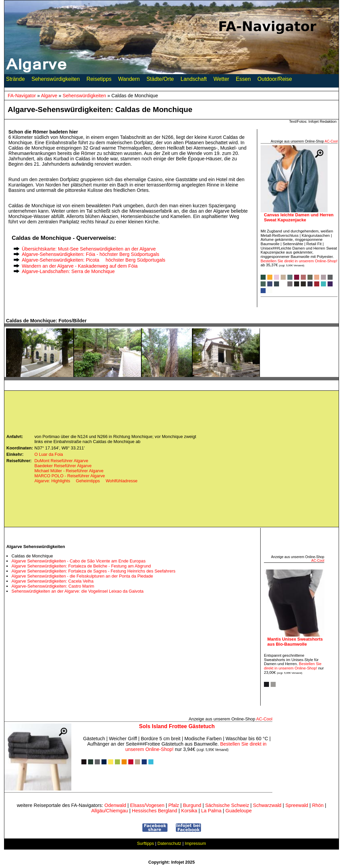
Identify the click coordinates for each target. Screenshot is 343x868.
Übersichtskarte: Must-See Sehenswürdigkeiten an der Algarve (89, 249)
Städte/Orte (160, 80)
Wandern (129, 80)
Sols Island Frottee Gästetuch (177, 726)
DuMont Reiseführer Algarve (61, 461)
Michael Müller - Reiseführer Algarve (69, 471)
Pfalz (174, 805)
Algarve (49, 96)
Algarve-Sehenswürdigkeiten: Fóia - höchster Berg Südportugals (90, 254)
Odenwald (115, 805)
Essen (243, 80)
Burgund (192, 805)
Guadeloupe (238, 811)
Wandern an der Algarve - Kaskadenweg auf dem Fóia (80, 266)
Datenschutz (169, 843)
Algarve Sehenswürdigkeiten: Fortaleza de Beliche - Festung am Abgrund (81, 566)
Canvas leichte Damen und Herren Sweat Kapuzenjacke (299, 217)
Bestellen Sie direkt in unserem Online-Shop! (299, 261)
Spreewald (297, 805)
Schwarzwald (267, 805)
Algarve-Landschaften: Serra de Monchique (68, 271)
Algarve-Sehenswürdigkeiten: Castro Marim (53, 586)
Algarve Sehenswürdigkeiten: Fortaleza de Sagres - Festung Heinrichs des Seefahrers (93, 571)
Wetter (221, 80)
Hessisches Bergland (155, 811)
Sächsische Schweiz (227, 805)
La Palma (212, 811)
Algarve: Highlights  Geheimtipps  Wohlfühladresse (86, 481)
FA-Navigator (22, 96)
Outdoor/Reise (275, 80)
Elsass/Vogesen (147, 805)
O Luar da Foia (49, 454)
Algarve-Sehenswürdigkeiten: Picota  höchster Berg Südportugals (94, 260)
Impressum (195, 843)
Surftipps (146, 843)
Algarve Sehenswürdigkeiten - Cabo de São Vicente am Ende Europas (78, 561)
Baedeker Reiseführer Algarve (63, 466)
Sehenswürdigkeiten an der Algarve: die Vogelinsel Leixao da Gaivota (77, 591)
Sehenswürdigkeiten (56, 80)
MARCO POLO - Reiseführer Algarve (70, 476)
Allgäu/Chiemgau (110, 811)
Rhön (318, 805)
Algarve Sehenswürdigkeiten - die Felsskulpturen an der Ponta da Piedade (82, 576)
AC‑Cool (331, 141)
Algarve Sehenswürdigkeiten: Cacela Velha (52, 581)
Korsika (189, 811)
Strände (15, 80)
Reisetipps (99, 80)
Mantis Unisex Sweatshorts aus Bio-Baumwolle (295, 642)
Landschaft (194, 80)
